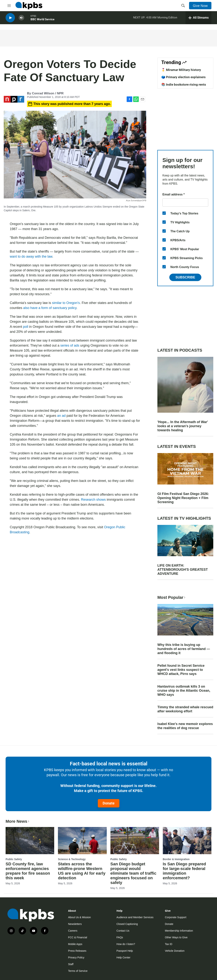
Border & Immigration (176, 859)
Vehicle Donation (175, 951)
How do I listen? (126, 944)
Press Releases (77, 951)
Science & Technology (72, 859)
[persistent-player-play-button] (10, 19)
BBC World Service (42, 20)
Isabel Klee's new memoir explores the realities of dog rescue (185, 726)
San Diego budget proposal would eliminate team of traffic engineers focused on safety (133, 873)
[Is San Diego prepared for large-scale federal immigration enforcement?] (187, 841)
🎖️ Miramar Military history (181, 70)
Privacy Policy (76, 957)
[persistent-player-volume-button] (21, 19)
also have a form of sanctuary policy (50, 308)
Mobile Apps (75, 944)
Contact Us (123, 931)
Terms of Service (78, 971)
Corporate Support (176, 917)
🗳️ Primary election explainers (183, 77)
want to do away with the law (31, 256)
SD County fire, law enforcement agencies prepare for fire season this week (28, 871)
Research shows (93, 500)
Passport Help (125, 951)
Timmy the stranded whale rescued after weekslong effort (185, 709)
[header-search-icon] (183, 6)
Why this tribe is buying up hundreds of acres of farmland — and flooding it (184, 649)
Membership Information (179, 931)
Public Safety (14, 859)
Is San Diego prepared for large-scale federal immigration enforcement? (184, 871)
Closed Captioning (127, 924)
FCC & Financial (78, 937)
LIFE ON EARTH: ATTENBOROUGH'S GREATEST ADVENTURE (183, 570)
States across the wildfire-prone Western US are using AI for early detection (82, 871)
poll (26, 327)
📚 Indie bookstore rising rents (184, 85)
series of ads (70, 345)
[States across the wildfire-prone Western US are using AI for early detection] (82, 841)
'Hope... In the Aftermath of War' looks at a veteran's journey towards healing (183, 426)
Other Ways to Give (176, 937)
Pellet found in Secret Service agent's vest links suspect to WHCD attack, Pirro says (181, 670)
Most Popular (172, 597)
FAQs (120, 937)
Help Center (123, 957)
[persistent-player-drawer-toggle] (198, 19)
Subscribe (185, 277)
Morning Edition (167, 18)
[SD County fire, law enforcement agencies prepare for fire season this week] (30, 841)
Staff (71, 964)
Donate (109, 803)
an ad (61, 416)
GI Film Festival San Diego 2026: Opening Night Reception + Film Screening (183, 498)
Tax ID (169, 944)
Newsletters (75, 924)
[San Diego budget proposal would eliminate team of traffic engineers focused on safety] (135, 841)
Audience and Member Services (135, 917)
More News (18, 821)
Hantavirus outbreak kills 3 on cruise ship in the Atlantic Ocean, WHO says (184, 691)
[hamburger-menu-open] (9, 6)
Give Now (200, 6)
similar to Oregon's (66, 303)
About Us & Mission (80, 917)
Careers (73, 931)
